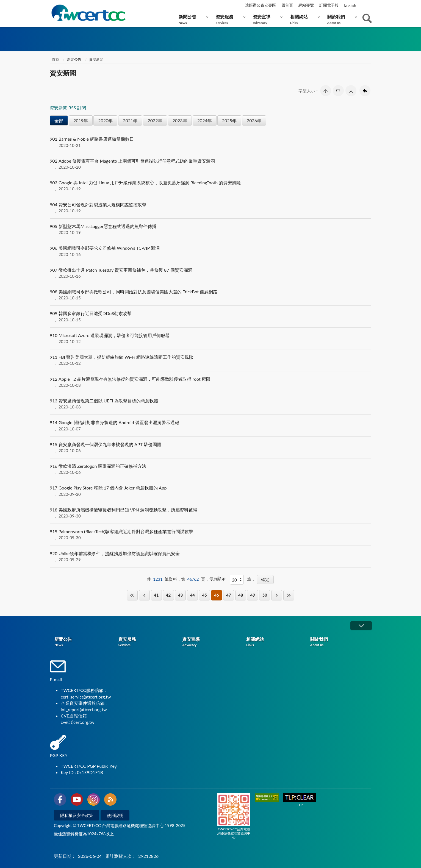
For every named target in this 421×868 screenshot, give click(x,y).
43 (180, 595)
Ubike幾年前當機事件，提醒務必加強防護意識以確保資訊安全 (210, 557)
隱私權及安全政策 (77, 815)
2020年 (105, 120)
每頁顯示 (217, 578)
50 (265, 595)
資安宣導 (266, 19)
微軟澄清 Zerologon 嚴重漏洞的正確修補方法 (210, 469)
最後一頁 (289, 595)
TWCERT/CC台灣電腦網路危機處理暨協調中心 (234, 816)
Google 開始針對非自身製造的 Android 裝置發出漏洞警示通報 (210, 425)
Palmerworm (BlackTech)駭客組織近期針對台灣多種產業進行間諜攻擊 (210, 535)
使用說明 (115, 815)
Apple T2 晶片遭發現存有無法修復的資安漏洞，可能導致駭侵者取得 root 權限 (210, 382)
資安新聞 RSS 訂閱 (68, 108)
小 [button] (326, 91)
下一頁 (277, 595)
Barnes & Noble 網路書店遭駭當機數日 (210, 142)
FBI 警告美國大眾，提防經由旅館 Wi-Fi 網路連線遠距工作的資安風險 (210, 360)
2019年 (81, 120)
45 (204, 595)
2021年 (130, 120)
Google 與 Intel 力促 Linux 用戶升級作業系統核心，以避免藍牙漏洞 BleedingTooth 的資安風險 (210, 186)
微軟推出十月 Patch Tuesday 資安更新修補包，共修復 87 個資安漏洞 (210, 273)
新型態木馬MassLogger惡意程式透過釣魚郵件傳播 (210, 229)
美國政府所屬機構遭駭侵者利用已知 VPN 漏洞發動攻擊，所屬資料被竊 (210, 513)
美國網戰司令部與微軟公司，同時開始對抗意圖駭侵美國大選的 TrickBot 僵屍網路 (210, 295)
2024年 (205, 120)
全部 (59, 120)
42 (168, 595)
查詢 (367, 18)
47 (228, 595)
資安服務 (229, 19)
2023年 (180, 120)
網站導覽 (306, 5)
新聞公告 (192, 19)
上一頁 (144, 595)
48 (241, 595)
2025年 (229, 120)
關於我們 (341, 19)
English (350, 5)
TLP (300, 800)
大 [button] (351, 91)
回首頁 (287, 5)
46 (216, 595)
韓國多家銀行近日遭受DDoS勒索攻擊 (210, 316)
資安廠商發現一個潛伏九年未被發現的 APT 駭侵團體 (210, 447)
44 (193, 595)
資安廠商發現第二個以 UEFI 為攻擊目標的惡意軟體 (210, 404)
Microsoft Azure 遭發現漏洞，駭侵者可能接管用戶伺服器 (210, 338)
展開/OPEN (361, 626)
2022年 (155, 120)
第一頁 (132, 595)
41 (156, 595)
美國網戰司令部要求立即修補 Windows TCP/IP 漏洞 (210, 251)
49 (253, 595)
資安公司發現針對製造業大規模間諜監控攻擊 (210, 208)
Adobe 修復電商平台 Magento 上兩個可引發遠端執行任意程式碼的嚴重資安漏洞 (210, 164)
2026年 (254, 120)
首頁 (55, 59)
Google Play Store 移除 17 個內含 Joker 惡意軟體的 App (210, 491)
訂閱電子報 (329, 5)
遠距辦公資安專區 (261, 5)
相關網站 (304, 19)
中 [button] (338, 91)
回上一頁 (365, 91)
